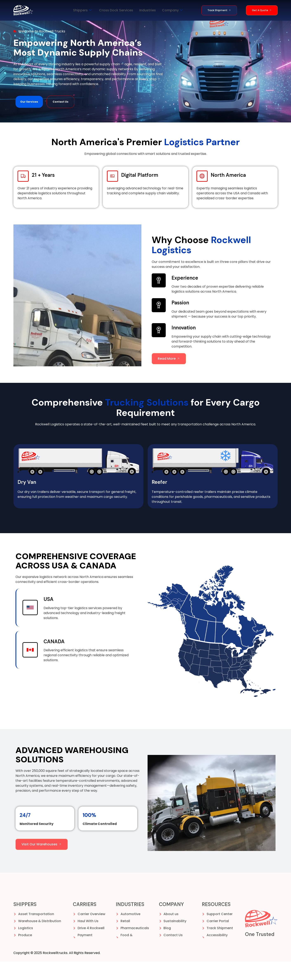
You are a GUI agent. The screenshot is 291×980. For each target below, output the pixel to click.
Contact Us (60, 120)
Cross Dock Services (116, 10)
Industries (148, 10)
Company (172, 10)
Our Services (29, 120)
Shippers (82, 10)
